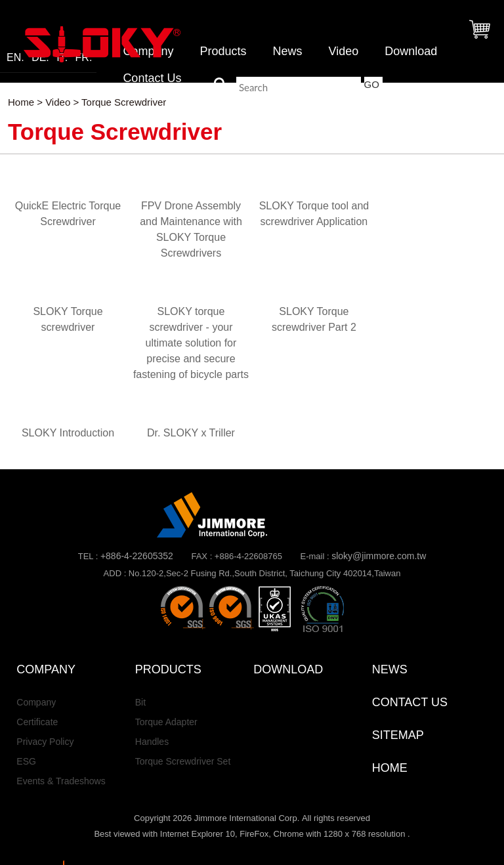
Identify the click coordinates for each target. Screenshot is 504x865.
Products (223, 51)
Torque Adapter (166, 722)
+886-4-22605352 (137, 556)
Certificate (37, 722)
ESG (26, 761)
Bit (140, 702)
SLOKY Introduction (68, 433)
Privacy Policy (45, 742)
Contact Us (152, 78)
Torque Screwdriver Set (183, 761)
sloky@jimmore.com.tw (379, 556)
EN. (15, 58)
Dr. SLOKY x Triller (191, 433)
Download (411, 51)
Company (36, 702)
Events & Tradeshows (61, 781)
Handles (152, 742)
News (287, 51)
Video (343, 51)
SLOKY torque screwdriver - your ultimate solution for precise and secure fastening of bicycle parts (191, 343)
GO (372, 84)
